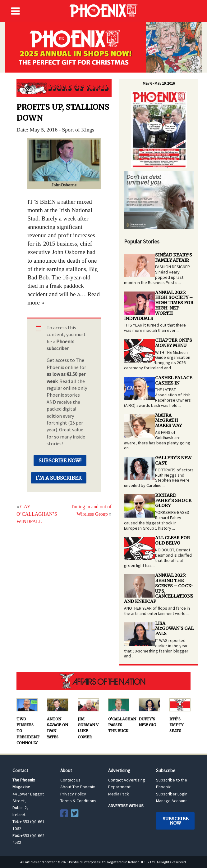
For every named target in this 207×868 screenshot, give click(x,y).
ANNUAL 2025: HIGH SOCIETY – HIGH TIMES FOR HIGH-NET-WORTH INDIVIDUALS (159, 305)
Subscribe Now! (60, 461)
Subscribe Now (175, 821)
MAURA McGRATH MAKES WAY (168, 421)
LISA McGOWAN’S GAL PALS (174, 629)
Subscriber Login (172, 794)
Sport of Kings (64, 88)
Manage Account (171, 801)
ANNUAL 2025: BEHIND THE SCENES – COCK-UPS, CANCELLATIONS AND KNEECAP (159, 588)
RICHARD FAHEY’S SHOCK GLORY (173, 501)
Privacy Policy (73, 794)
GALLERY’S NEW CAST (173, 460)
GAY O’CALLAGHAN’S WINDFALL (37, 514)
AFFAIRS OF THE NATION (103, 681)
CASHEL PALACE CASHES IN (174, 380)
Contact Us (70, 780)
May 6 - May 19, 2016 (159, 83)
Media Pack (119, 794)
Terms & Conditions (78, 801)
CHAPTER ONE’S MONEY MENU (174, 343)
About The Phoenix (78, 787)
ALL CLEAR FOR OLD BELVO (172, 540)
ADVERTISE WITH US (126, 806)
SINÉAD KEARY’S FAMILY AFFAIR (174, 258)
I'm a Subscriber (59, 478)
